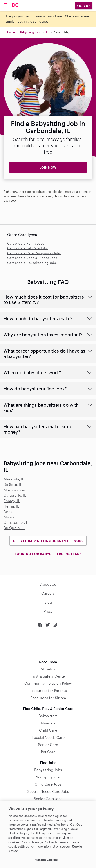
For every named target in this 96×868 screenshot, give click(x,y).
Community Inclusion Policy (48, 683)
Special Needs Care (48, 737)
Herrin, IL (11, 506)
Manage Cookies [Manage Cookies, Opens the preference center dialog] (47, 860)
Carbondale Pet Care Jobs (28, 248)
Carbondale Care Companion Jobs (34, 253)
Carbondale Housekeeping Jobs (32, 263)
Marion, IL (12, 517)
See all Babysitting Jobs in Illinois (48, 541)
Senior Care (48, 744)
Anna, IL (11, 511)
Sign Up (84, 6)
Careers (48, 593)
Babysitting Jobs (30, 32)
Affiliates (48, 669)
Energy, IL (12, 501)
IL (47, 32)
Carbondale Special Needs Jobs (32, 258)
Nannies (48, 723)
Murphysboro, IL (18, 490)
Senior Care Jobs (48, 799)
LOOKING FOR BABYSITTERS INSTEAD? (48, 554)
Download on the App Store (48, 643)
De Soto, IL (13, 484)
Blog (48, 602)
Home (11, 32)
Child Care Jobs (48, 784)
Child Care (48, 730)
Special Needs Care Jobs (48, 791)
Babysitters (48, 716)
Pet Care (48, 752)
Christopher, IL (16, 522)
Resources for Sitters (48, 698)
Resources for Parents (48, 690)
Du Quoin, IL (14, 528)
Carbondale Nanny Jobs (26, 243)
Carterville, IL (15, 495)
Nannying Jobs (48, 777)
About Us (48, 584)
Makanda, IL (14, 479)
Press (48, 611)
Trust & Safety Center (48, 676)
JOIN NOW (48, 167)
